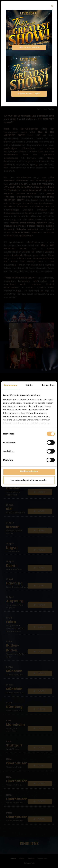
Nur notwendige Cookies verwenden (29, 480)
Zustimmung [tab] (10, 385)
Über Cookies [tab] (48, 385)
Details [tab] (29, 385)
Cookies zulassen (29, 471)
